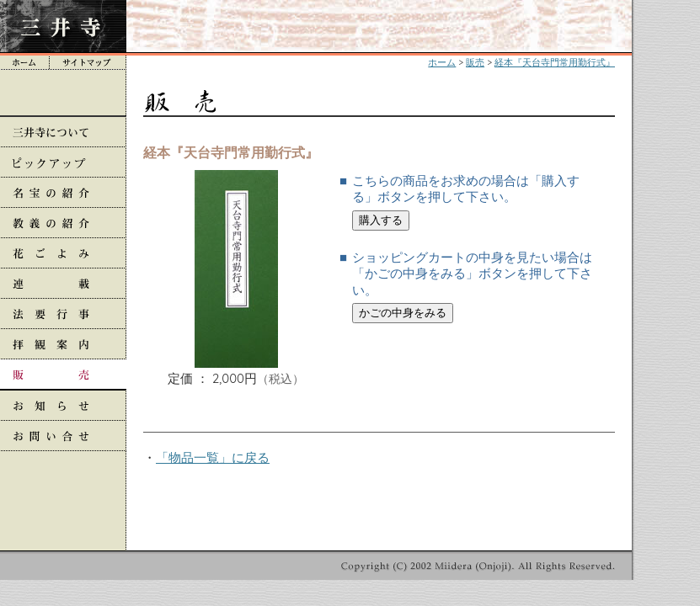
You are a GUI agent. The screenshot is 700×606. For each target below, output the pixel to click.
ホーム (442, 62)
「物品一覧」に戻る (213, 457)
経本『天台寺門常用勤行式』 (555, 62)
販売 (475, 62)
